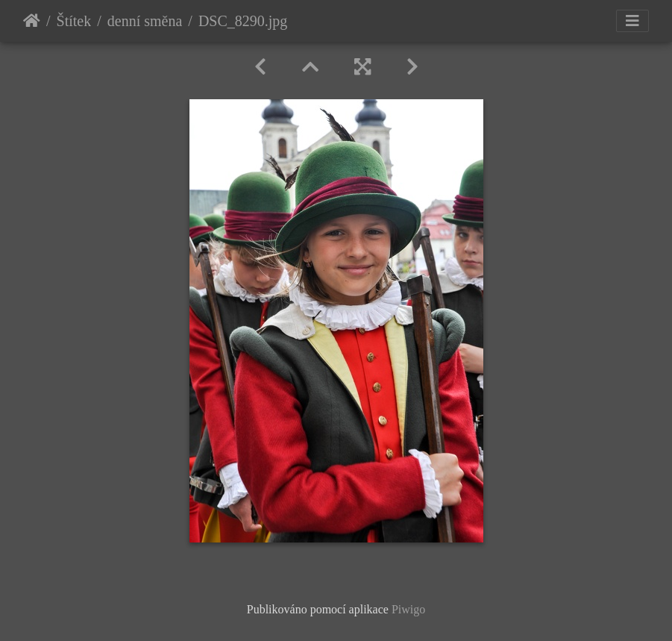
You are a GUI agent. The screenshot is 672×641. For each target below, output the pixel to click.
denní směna (145, 21)
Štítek (74, 21)
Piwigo (408, 609)
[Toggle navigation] (632, 21)
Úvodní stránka (32, 21)
